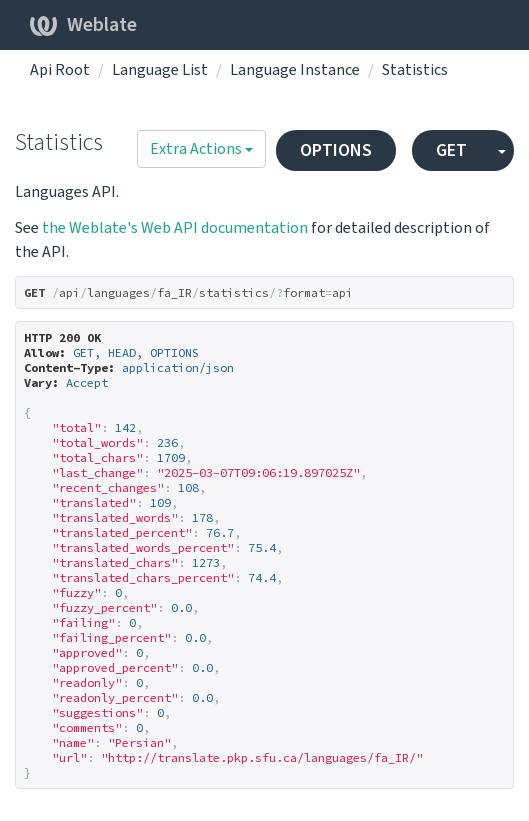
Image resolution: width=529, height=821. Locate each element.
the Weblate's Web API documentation (175, 228)
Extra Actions (201, 149)
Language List (160, 70)
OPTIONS (336, 150)
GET (451, 150)
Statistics (415, 70)
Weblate (83, 25)
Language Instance (295, 70)
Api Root (60, 70)
